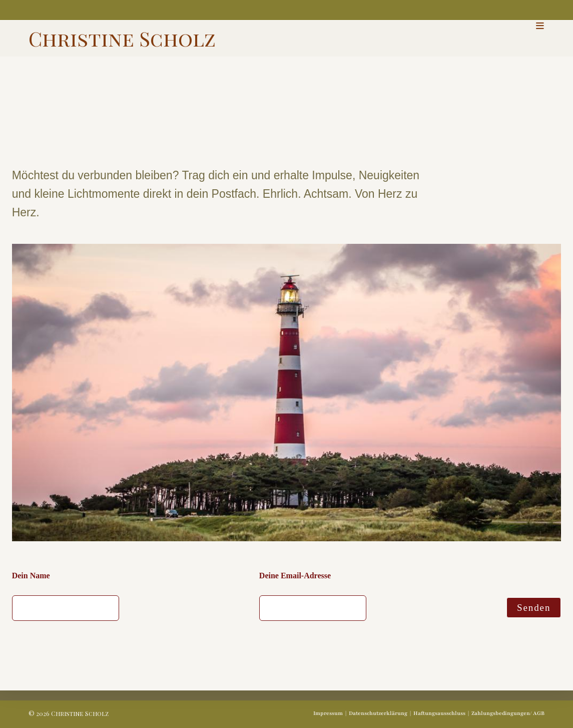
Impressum (328, 713)
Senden (534, 608)
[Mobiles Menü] (540, 26)
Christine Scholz (122, 38)
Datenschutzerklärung (378, 713)
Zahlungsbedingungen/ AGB (508, 713)
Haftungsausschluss (439, 713)
